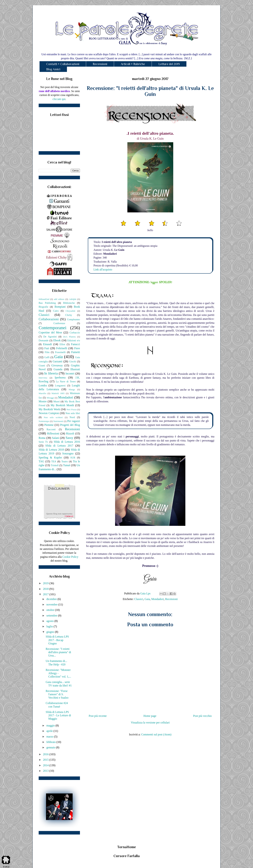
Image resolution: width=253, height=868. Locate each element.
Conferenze (59, 323)
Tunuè (67, 465)
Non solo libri (73, 413)
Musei (57, 401)
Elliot (62, 344)
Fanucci (75, 344)
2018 (46, 589)
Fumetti (76, 352)
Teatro (65, 461)
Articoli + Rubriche (133, 64)
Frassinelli (60, 352)
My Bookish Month (62, 405)
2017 (46, 594)
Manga (72, 390)
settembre (52, 616)
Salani (56, 438)
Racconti (51, 429)
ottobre (51, 610)
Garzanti (58, 361)
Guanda (58, 369)
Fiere (77, 348)
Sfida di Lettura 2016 (67, 442)
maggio (51, 725)
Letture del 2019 (169, 64)
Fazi (47, 348)
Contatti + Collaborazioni (63, 64)
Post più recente (98, 716)
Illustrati (75, 369)
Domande (44, 340)
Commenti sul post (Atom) (156, 734)
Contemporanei (53, 328)
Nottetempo (44, 421)
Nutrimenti (58, 421)
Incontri (70, 373)
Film (47, 352)
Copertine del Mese (50, 332)
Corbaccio (75, 333)
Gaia (147, 599)
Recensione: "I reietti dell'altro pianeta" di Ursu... (58, 652)
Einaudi (47, 344)
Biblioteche (69, 303)
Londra (43, 385)
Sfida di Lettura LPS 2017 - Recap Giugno (57, 640)
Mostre (43, 401)
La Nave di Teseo (66, 381)
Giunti (42, 366)
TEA (54, 461)
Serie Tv (43, 442)
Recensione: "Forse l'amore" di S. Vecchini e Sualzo (57, 694)
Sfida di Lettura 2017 (59, 446)
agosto (50, 621)
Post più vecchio (202, 716)
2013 (46, 771)
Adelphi (73, 299)
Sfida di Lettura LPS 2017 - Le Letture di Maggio (58, 715)
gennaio (51, 747)
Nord (72, 417)
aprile (50, 731)
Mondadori (158, 599)
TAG (41, 461)
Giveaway (57, 365)
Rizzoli (70, 433)
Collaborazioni (49, 319)
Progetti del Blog (70, 425)
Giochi (72, 361)
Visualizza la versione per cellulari (150, 723)
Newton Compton (49, 413)
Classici (139, 599)
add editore (59, 299)
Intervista (43, 378)
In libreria (51, 373)
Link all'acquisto (103, 269)
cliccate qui (59, 99)
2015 (46, 760)
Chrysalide (71, 311)
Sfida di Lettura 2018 (51, 450)
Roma (42, 438)
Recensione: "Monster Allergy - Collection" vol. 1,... (58, 673)
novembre (52, 604)
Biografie (43, 307)
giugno (51, 632)
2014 (46, 765)
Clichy (69, 315)
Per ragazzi (74, 421)
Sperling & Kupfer (50, 458)
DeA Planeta (69, 337)
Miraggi (50, 398)
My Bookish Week (49, 409)
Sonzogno (68, 453)
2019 (46, 583)
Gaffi (47, 357)
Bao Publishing (47, 303)
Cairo (56, 311)
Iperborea (60, 378)
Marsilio (42, 393)
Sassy (69, 438)
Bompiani (60, 307)
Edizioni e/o (74, 340)
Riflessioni (53, 433)
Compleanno (73, 319)
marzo (50, 737)
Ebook (57, 340)
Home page (150, 716)
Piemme (49, 425)
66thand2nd (44, 299)
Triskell (55, 465)
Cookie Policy (70, 557)
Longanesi (60, 386)
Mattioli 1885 (58, 393)
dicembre (52, 599)
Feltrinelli (62, 348)
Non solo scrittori (53, 417)
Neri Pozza (72, 410)
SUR (73, 458)
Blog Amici (53, 69)
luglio (50, 626)
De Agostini (50, 337)
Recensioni (100, 64)
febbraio (51, 742)
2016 (46, 754)
